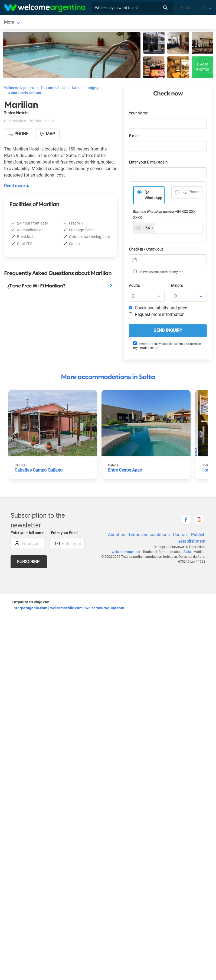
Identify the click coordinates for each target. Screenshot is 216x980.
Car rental (66, 23)
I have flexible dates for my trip (158, 273)
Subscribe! (29, 563)
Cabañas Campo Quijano (39, 471)
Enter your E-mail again (148, 163)
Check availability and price (158, 309)
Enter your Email (65, 534)
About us (117, 536)
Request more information (157, 316)
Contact (180, 536)
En (203, 7)
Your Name (138, 114)
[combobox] (144, 229)
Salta (9, 23)
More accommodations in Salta (108, 378)
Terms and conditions (149, 536)
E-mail (134, 137)
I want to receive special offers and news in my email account (167, 347)
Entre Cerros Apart (125, 471)
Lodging (32, 23)
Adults (134, 287)
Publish (187, 7)
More (87, 23)
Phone (193, 193)
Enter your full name (27, 534)
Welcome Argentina (126, 553)
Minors (177, 287)
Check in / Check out (146, 250)
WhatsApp (153, 199)
